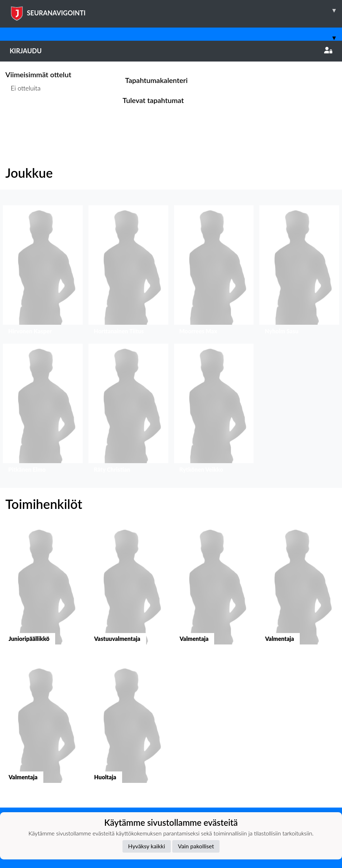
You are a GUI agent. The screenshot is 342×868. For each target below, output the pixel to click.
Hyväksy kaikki (147, 846)
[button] (43, 272)
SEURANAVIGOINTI (176, 10)
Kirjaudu (171, 51)
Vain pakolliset (196, 846)
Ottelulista (23, 115)
